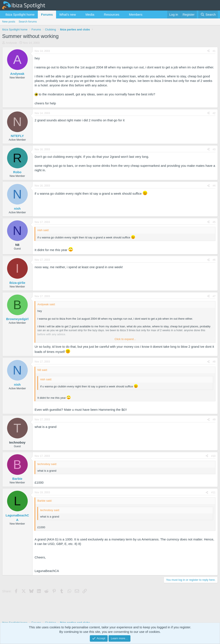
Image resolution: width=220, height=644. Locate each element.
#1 (214, 51)
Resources (112, 14)
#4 (214, 186)
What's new (68, 14)
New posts (9, 22)
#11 (213, 492)
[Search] (208, 14)
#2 (214, 113)
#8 (214, 362)
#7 (214, 296)
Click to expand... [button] (125, 339)
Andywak (11, 43)
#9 (214, 420)
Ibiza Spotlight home (20, 14)
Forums (47, 14)
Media (90, 14)
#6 (214, 260)
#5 (214, 222)
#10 (213, 456)
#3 (214, 149)
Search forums (28, 22)
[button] (79, 14)
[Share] (208, 51)
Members (136, 14)
